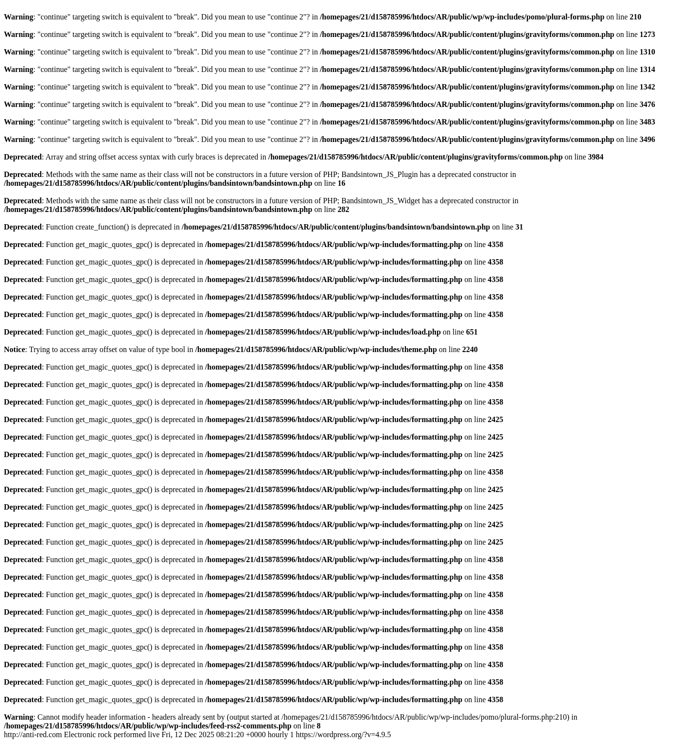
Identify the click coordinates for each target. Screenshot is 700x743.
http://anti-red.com (197, 734)
